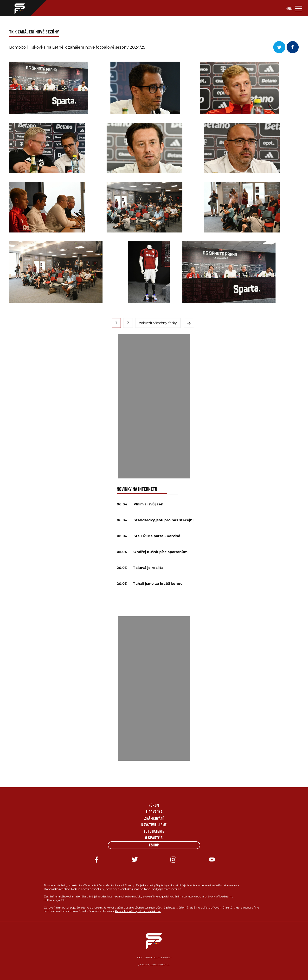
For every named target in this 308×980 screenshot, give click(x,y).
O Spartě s (154, 838)
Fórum (154, 806)
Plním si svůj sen (148, 504)
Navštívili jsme (154, 825)
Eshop (154, 845)
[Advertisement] (154, 406)
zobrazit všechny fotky (158, 323)
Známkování (154, 819)
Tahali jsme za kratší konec (158, 584)
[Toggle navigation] (294, 8)
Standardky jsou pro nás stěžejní (164, 520)
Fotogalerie (154, 832)
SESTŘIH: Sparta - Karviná (157, 536)
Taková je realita (148, 568)
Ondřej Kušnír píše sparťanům (160, 552)
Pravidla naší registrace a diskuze (138, 911)
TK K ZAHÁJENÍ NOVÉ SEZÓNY (34, 32)
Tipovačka (154, 812)
